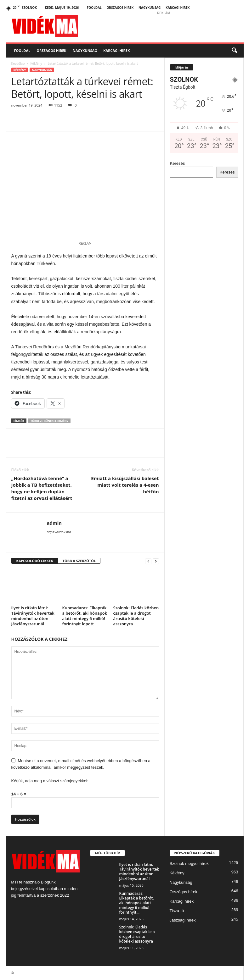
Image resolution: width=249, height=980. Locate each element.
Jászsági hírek (183, 920)
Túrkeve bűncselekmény (50, 421)
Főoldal (94, 8)
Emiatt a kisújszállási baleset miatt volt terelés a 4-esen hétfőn (125, 485)
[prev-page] (148, 561)
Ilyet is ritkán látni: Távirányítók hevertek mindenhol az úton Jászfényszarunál (33, 616)
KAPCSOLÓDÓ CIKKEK (35, 561)
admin (54, 523)
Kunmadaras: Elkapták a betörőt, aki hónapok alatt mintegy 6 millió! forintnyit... (137, 903)
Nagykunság (150, 8)
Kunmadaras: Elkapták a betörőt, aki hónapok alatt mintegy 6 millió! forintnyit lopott (85, 616)
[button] (234, 51)
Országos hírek (120, 8)
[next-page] (156, 561)
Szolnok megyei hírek (189, 864)
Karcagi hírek (178, 8)
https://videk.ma (59, 532)
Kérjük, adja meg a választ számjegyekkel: (50, 781)
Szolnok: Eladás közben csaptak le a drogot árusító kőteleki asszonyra (136, 616)
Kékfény (36, 64)
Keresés (178, 163)
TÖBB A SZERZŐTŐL (79, 561)
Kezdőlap (18, 64)
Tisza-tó (177, 911)
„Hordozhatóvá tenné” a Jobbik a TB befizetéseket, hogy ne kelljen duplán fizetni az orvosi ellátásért (42, 488)
